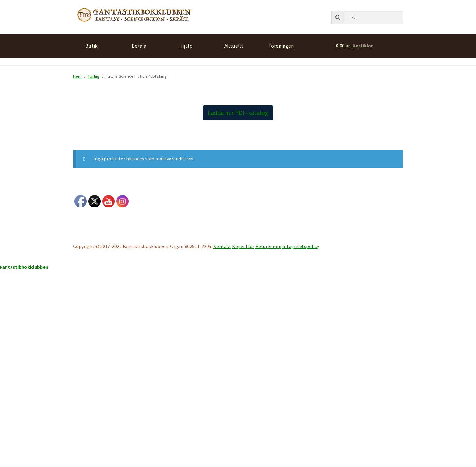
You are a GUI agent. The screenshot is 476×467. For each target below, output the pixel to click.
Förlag (94, 76)
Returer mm (268, 246)
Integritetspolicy (301, 246)
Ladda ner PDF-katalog (238, 113)
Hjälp (186, 45)
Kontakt (222, 246)
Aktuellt (234, 45)
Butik (91, 45)
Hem (77, 76)
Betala (139, 45)
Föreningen (281, 45)
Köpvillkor (243, 246)
